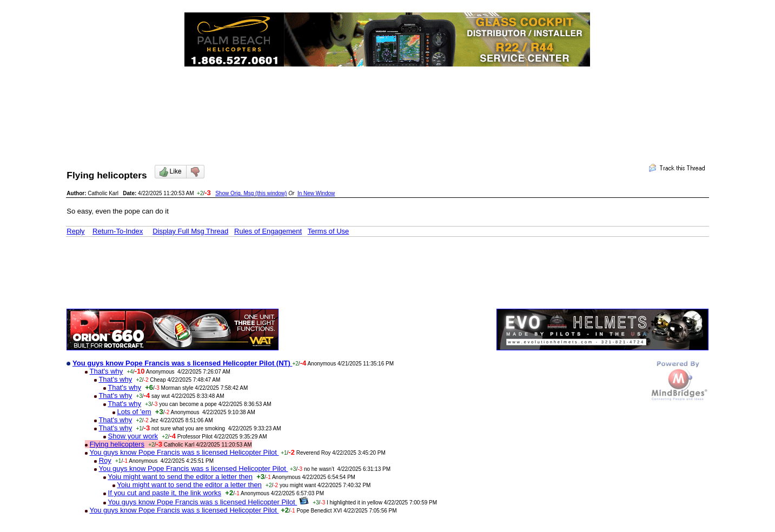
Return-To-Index (118, 231)
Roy (105, 460)
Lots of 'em (134, 412)
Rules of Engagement (268, 231)
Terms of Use (329, 231)
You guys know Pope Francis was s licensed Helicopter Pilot (184, 452)
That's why (107, 371)
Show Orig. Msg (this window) (251, 193)
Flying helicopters (117, 444)
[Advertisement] (387, 106)
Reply (75, 231)
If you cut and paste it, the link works (165, 493)
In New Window (316, 193)
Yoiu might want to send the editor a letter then (180, 477)
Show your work (133, 436)
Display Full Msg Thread (190, 231)
